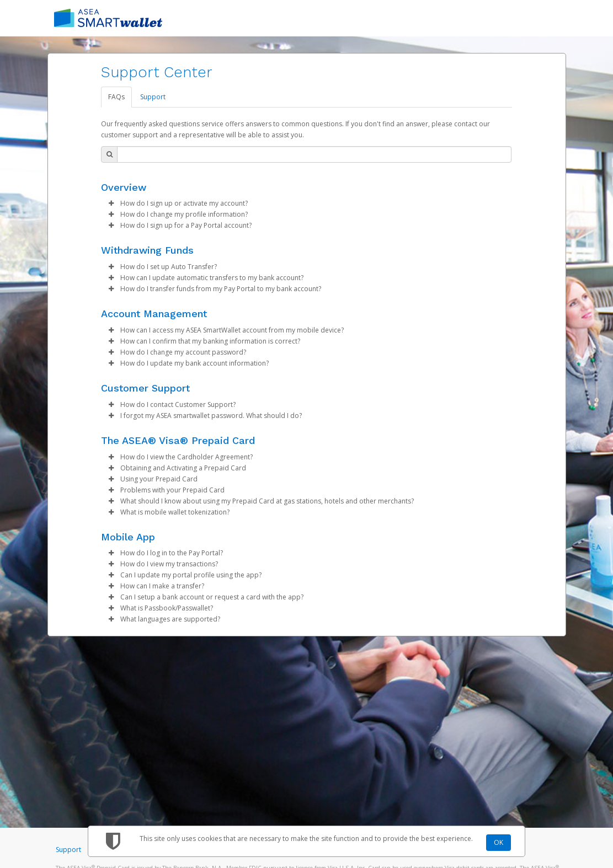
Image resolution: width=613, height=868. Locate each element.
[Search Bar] (314, 154)
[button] (111, 203)
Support (153, 97)
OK (499, 842)
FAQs (116, 97)
